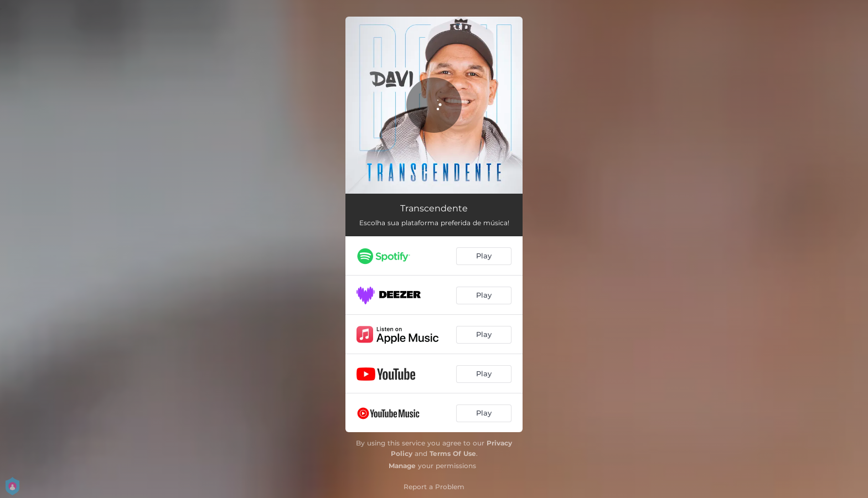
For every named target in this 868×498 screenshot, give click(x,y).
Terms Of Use (453, 453)
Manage (402, 466)
